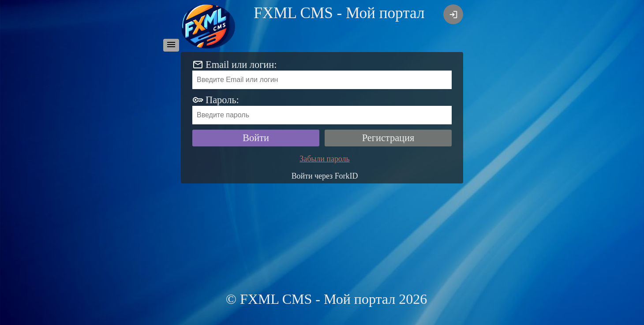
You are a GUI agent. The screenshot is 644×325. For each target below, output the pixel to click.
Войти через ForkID (325, 176)
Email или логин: (241, 65)
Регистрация (388, 138)
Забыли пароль (324, 159)
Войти (256, 138)
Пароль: (222, 100)
